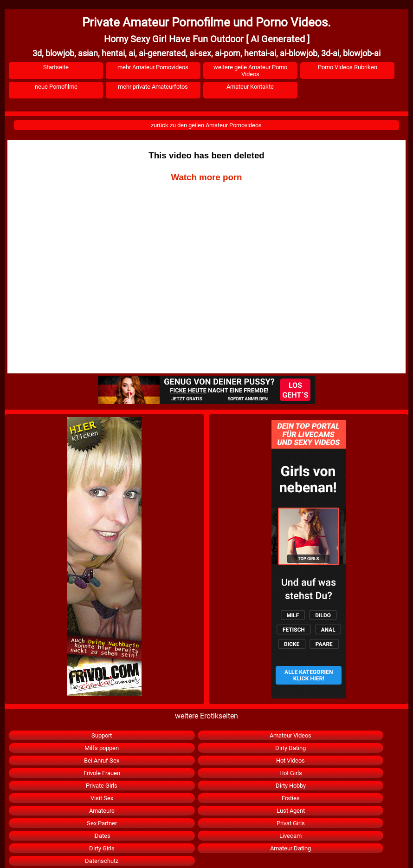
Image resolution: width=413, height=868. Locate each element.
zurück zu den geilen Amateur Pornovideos (206, 125)
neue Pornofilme (56, 87)
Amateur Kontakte (250, 87)
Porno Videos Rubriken (348, 67)
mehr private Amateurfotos (153, 87)
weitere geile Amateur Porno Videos (250, 71)
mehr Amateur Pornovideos (153, 67)
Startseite (56, 67)
